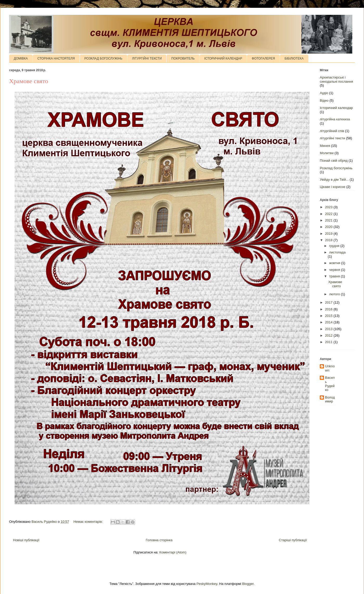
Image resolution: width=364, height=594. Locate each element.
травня (335, 276)
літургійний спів (332, 131)
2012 (329, 335)
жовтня (335, 263)
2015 (329, 316)
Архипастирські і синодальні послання (336, 79)
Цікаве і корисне (333, 187)
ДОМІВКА (21, 58)
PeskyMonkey (207, 584)
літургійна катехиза (335, 119)
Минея (325, 146)
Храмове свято (29, 81)
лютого (335, 294)
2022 (329, 214)
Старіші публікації (293, 540)
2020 (329, 227)
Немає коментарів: (89, 522)
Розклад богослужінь (336, 168)
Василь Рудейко (330, 384)
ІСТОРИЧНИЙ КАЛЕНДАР (223, 58)
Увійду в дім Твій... (334, 179)
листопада (337, 252)
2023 (329, 207)
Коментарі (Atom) (173, 552)
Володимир (330, 399)
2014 (329, 322)
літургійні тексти (332, 138)
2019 (329, 234)
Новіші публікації (26, 540)
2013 (329, 329)
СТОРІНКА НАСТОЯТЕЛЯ (56, 58)
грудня (335, 246)
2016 (329, 309)
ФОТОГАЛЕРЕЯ (263, 58)
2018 (329, 240)
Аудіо (324, 93)
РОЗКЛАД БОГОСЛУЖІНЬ (103, 58)
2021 (329, 220)
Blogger (248, 584)
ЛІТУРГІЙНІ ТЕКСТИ (147, 58)
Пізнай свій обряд (334, 161)
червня (335, 270)
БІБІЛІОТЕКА (294, 58)
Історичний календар (336, 108)
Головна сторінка (159, 540)
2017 (329, 302)
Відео (324, 100)
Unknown (330, 368)
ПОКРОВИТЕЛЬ (183, 58)
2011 (329, 342)
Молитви (327, 153)
